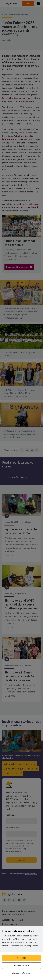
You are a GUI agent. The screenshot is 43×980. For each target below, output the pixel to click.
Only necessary (21, 966)
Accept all (22, 958)
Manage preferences (21, 973)
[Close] (39, 931)
